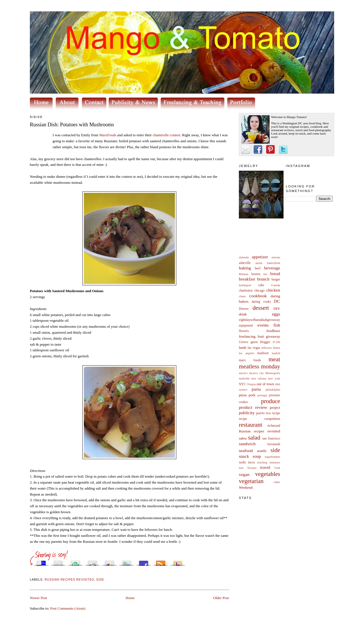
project (275, 408)
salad (254, 437)
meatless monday (259, 366)
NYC (242, 384)
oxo (278, 384)
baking (245, 268)
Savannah (274, 444)
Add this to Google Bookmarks (109, 562)
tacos (251, 462)
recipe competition (259, 419)
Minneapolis (273, 373)
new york (274, 378)
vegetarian (251, 481)
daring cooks (261, 302)
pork (252, 395)
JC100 (276, 342)
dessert (261, 308)
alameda (244, 257)
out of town (265, 384)
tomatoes (275, 462)
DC (277, 301)
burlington (245, 285)
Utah (277, 468)
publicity (247, 413)
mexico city (257, 373)
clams (242, 296)
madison (263, 353)
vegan (244, 474)
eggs (276, 314)
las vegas (254, 348)
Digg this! (58, 562)
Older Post (221, 598)
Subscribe (161, 562)
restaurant (251, 425)
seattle (262, 451)
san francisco (271, 439)
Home (130, 598)
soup (257, 456)
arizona (276, 257)
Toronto (252, 468)
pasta (256, 389)
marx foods (250, 360)
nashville (244, 378)
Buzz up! (178, 562)
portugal (262, 395)
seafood (246, 450)
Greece (244, 342)
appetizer (260, 257)
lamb (243, 347)
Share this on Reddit (92, 562)
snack (244, 456)
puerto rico (263, 413)
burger (276, 280)
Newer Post (38, 598)
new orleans (259, 378)
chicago (259, 291)
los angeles (247, 353)
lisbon (277, 348)
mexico (243, 373)
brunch (263, 279)
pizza (243, 395)
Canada (276, 285)
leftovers (266, 348)
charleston (246, 291)
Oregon (251, 384)
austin (259, 263)
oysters (243, 390)
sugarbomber (272, 457)
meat (274, 359)
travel (265, 467)
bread (275, 274)
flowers (244, 331)
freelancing (247, 336)
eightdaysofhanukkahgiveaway (259, 320)
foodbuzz (273, 331)
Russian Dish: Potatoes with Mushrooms (72, 125)
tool (241, 468)
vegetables (268, 474)
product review (253, 407)
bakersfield (274, 263)
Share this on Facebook (144, 562)
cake (261, 285)
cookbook (258, 296)
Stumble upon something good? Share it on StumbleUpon (75, 562)
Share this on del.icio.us (41, 562)
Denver (244, 309)
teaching (262, 462)
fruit (261, 336)
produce (271, 401)
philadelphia (273, 390)
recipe (276, 413)
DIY (277, 309)
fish (277, 325)
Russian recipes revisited (259, 431)
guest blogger (260, 342)
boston (256, 274)
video (277, 482)
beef (258, 268)
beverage (272, 268)
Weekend (246, 487)
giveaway (273, 336)
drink (243, 314)
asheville (245, 263)
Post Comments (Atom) (68, 608)
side (275, 450)
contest (167, 135)
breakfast (247, 279)
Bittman (244, 274)
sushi (242, 462)
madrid (276, 353)
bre (265, 274)
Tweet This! (127, 562)
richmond (274, 426)
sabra (243, 438)
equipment (246, 326)
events (263, 325)
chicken (273, 290)
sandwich (247, 444)
